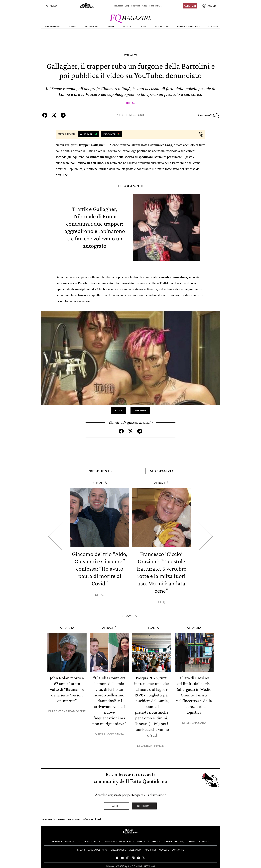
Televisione (91, 26)
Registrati (144, 804)
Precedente (100, 470)
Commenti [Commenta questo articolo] (208, 115)
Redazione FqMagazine (69, 710)
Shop (145, 6)
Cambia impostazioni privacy (119, 840)
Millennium (136, 6)
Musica (127, 26)
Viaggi (143, 26)
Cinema (111, 26)
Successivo (161, 470)
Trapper (140, 410)
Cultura (213, 26)
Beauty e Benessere (189, 26)
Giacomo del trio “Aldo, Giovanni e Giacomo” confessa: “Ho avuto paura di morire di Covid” (100, 568)
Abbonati (190, 6)
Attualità (130, 55)
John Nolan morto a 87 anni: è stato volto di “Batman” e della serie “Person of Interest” (67, 689)
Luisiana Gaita (196, 722)
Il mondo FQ (156, 6)
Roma (119, 410)
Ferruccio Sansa (111, 733)
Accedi (117, 804)
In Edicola (118, 6)
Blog (127, 6)
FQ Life (73, 26)
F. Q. (132, 103)
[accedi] (209, 6)
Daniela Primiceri (153, 744)
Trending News (52, 26)
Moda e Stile (162, 26)
